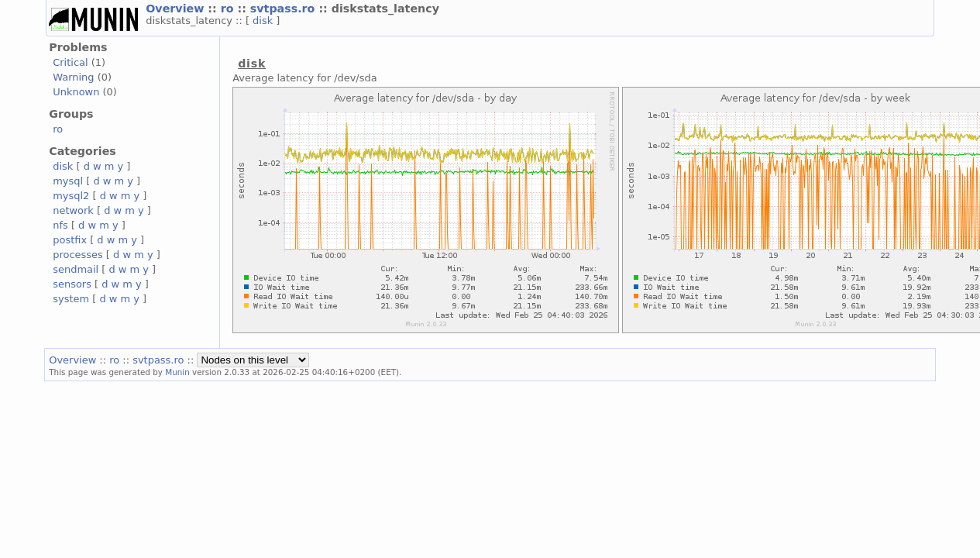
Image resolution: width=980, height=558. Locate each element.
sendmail (76, 269)
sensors (72, 284)
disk (264, 21)
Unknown (76, 92)
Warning (73, 77)
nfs (60, 225)
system (71, 299)
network (73, 210)
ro (229, 9)
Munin (177, 372)
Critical (70, 62)
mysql (68, 181)
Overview (177, 9)
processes (78, 255)
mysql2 (71, 196)
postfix (70, 240)
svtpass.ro (285, 9)
